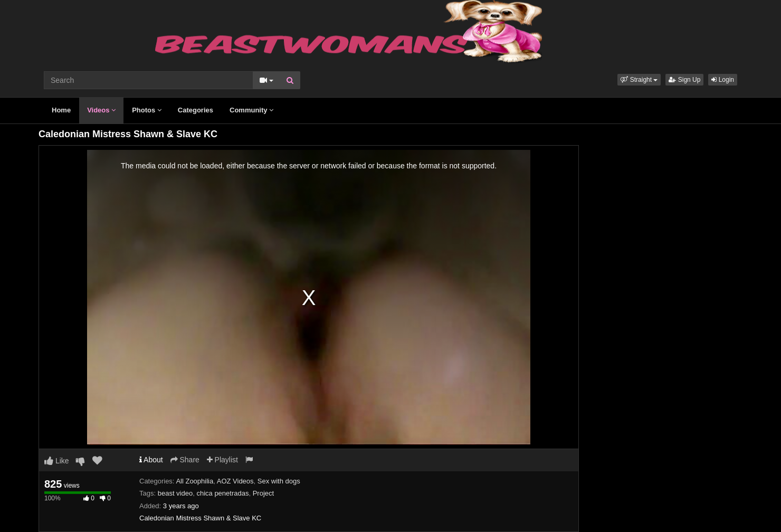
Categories (196, 110)
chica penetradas (222, 493)
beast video (175, 493)
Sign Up (684, 80)
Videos (101, 110)
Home (61, 110)
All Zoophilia (194, 481)
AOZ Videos (235, 481)
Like (57, 461)
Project (263, 493)
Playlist (222, 460)
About (151, 460)
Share (185, 460)
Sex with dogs (279, 481)
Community (251, 110)
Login (723, 80)
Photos (147, 110)
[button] (639, 80)
